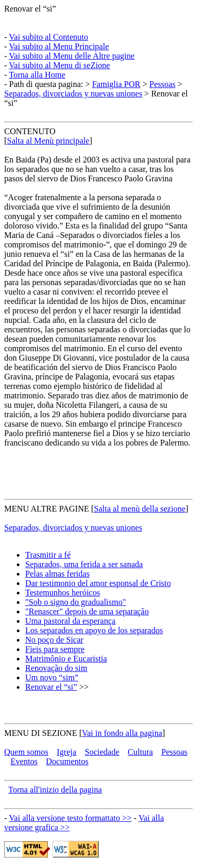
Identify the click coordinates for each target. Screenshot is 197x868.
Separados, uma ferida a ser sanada (84, 564)
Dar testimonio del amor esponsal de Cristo (98, 583)
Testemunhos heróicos (63, 593)
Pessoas (162, 84)
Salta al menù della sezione (140, 509)
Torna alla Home (37, 75)
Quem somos (26, 752)
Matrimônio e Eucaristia (66, 659)
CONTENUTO (30, 131)
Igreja (66, 752)
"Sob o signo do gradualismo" (76, 602)
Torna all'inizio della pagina (55, 790)
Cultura (140, 752)
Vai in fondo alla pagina (122, 733)
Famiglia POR (116, 84)
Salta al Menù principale (48, 141)
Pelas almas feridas (58, 574)
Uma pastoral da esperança (70, 621)
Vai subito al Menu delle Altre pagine (72, 56)
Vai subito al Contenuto (49, 37)
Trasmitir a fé (48, 555)
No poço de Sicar (54, 640)
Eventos (24, 761)
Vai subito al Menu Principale (59, 46)
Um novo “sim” (52, 677)
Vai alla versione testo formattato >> (70, 818)
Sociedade (102, 752)
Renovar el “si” (30, 9)
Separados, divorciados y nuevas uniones (73, 94)
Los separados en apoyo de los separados (94, 630)
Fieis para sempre (55, 649)
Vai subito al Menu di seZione (59, 65)
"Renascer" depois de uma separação (87, 611)
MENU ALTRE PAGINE (47, 509)
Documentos (68, 761)
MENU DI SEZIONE (41, 733)
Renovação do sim (56, 668)
